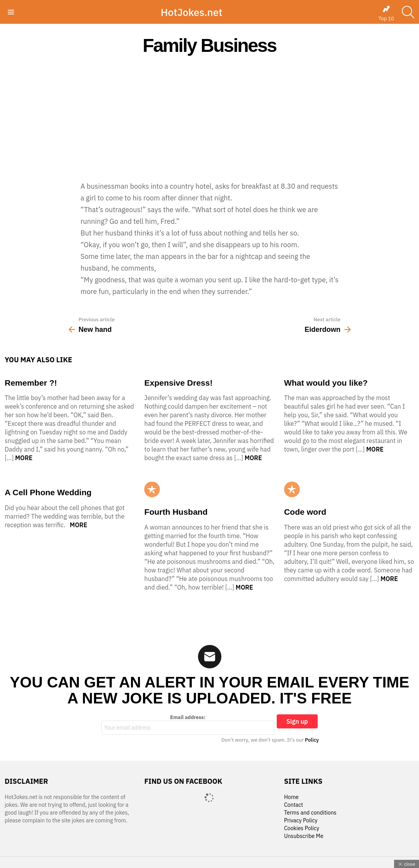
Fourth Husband (176, 512)
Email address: (188, 725)
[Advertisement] (209, 118)
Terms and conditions (310, 813)
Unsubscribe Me (304, 836)
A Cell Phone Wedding (48, 492)
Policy (312, 740)
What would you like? (326, 383)
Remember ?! (31, 383)
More (24, 458)
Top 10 (386, 13)
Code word (305, 512)
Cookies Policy (302, 828)
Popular (152, 489)
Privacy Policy (301, 821)
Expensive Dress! (178, 383)
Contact (294, 805)
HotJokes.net (191, 12)
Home (292, 797)
